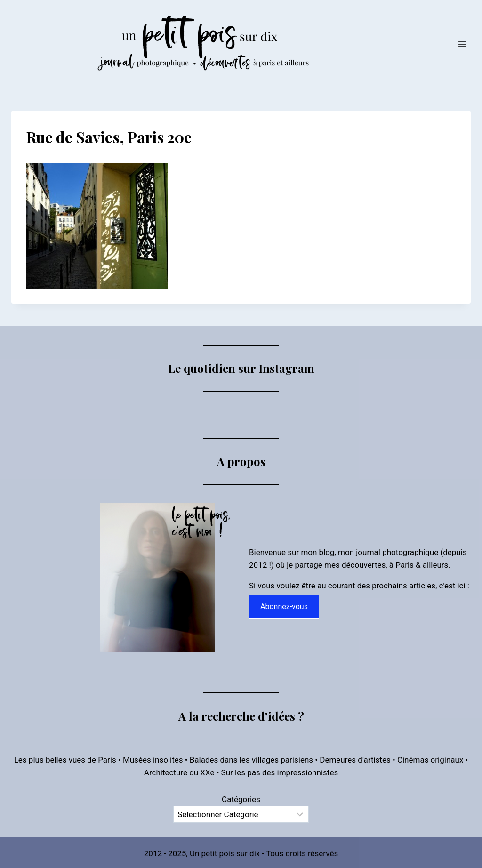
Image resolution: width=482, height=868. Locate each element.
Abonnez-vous (284, 607)
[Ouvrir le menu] (462, 44)
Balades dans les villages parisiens (251, 760)
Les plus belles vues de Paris (65, 760)
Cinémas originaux (430, 760)
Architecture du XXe (179, 772)
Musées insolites (153, 760)
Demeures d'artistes (355, 760)
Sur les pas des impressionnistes (280, 772)
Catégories (241, 799)
